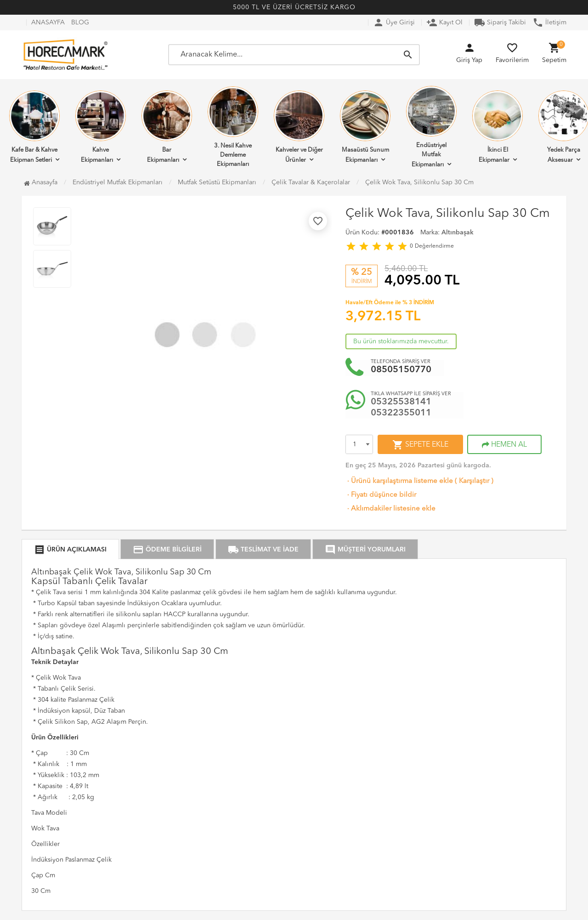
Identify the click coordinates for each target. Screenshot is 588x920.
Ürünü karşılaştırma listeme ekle (399, 481)
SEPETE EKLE (420, 445)
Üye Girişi (394, 23)
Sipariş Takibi (500, 23)
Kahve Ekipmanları (101, 127)
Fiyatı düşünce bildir (381, 495)
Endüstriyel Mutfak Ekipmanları (431, 127)
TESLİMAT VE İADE (263, 550)
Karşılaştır (474, 481)
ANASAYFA (48, 23)
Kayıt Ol (444, 23)
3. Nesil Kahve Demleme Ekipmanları (233, 127)
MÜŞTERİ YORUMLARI (365, 550)
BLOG (80, 23)
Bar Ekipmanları (167, 127)
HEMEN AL (504, 445)
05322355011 (401, 413)
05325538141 (401, 402)
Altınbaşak (458, 233)
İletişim (549, 23)
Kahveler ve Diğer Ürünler (299, 127)
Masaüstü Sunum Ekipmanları (365, 127)
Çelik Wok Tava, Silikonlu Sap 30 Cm (419, 182)
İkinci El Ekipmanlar (498, 127)
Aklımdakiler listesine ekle (390, 509)
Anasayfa (41, 182)
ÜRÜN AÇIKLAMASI (70, 550)
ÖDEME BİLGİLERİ (167, 550)
